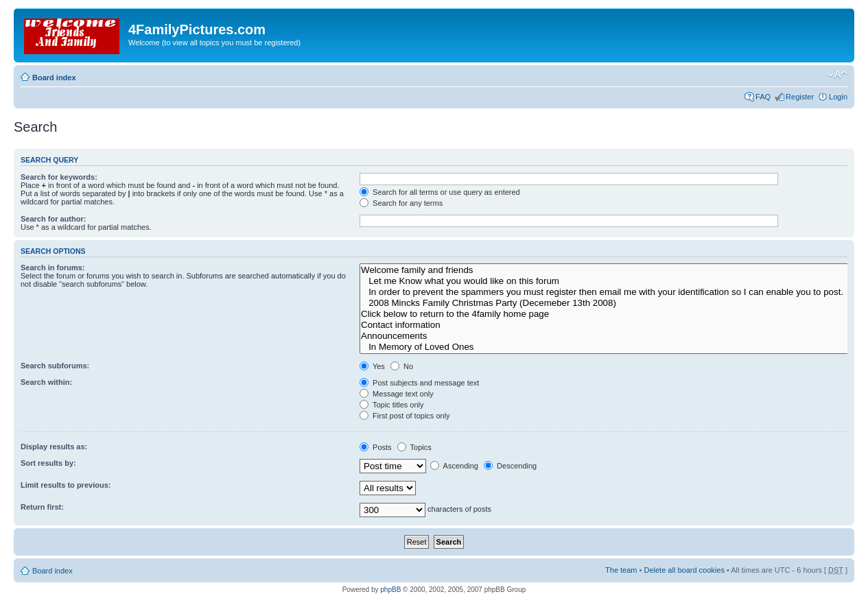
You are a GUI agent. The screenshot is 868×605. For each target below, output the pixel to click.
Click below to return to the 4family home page (607, 314)
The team (621, 570)
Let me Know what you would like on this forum (607, 281)
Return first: (42, 507)
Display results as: (54, 447)
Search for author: (53, 219)
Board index (54, 78)
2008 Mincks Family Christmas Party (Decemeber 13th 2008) (607, 303)
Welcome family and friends (607, 270)
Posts (376, 447)
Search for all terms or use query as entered (440, 192)
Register (800, 97)
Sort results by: (48, 463)
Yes (372, 366)
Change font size (837, 75)
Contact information (607, 325)
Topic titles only (391, 405)
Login (838, 97)
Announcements (607, 336)
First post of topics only (405, 416)
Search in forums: (53, 268)
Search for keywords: (59, 177)
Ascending (454, 466)
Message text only (397, 394)
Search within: (46, 382)
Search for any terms (401, 203)
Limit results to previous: (66, 485)
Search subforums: (55, 366)
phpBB (390, 590)
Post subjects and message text (419, 383)
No (402, 366)
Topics (414, 447)
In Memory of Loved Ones (607, 347)
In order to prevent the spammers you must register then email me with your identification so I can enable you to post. (607, 292)
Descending (510, 466)
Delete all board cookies (684, 570)
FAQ (763, 97)
